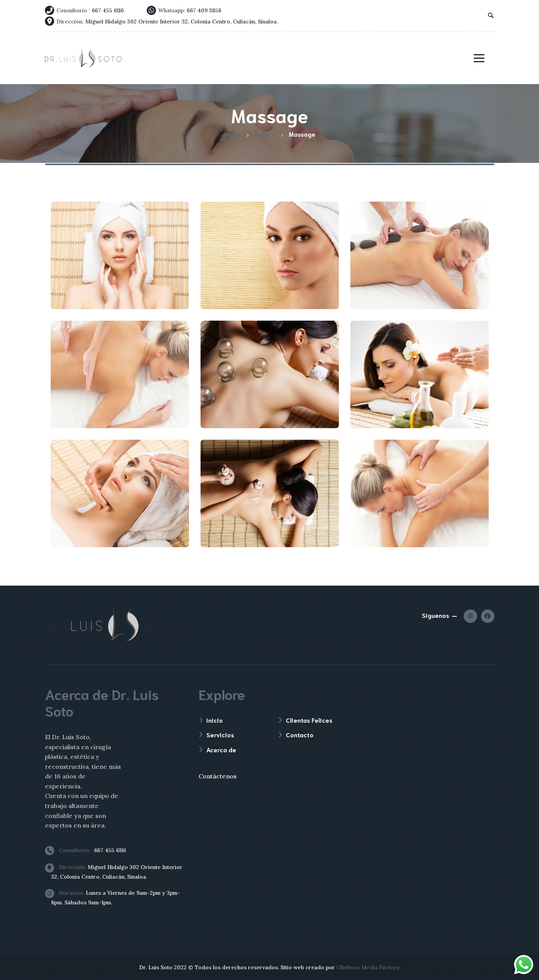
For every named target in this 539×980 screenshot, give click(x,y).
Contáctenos (218, 776)
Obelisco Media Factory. (368, 967)
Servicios (220, 734)
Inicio (215, 720)
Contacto (300, 734)
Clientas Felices (309, 720)
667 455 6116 (89, 850)
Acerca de (221, 749)
